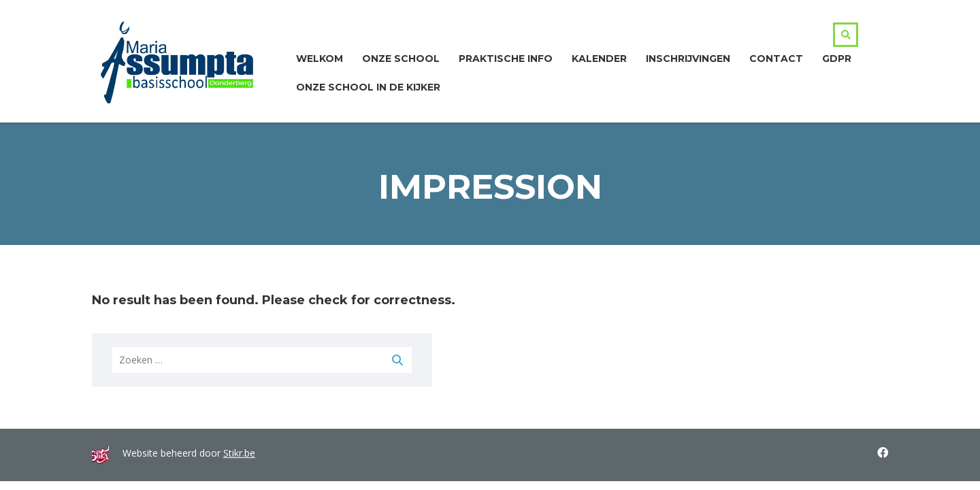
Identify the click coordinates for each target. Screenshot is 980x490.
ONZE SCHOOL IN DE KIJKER (368, 87)
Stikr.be (239, 453)
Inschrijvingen (688, 59)
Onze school (401, 59)
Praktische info (506, 59)
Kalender (599, 59)
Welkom (320, 59)
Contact (776, 59)
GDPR (837, 59)
